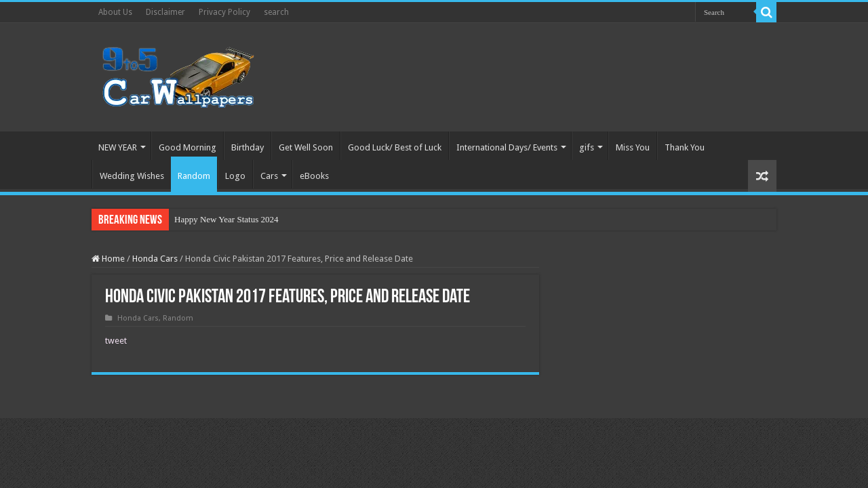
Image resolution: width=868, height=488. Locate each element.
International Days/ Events (507, 147)
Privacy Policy (224, 12)
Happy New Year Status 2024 (226, 219)
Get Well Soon (306, 147)
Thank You (685, 147)
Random (194, 176)
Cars (269, 176)
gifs (587, 147)
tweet (116, 341)
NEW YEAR (118, 147)
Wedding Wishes (132, 176)
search (276, 12)
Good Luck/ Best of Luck (395, 147)
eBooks (314, 176)
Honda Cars (155, 259)
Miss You (633, 147)
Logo (235, 176)
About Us (115, 12)
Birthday (248, 147)
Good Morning (188, 147)
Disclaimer (165, 12)
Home (108, 259)
